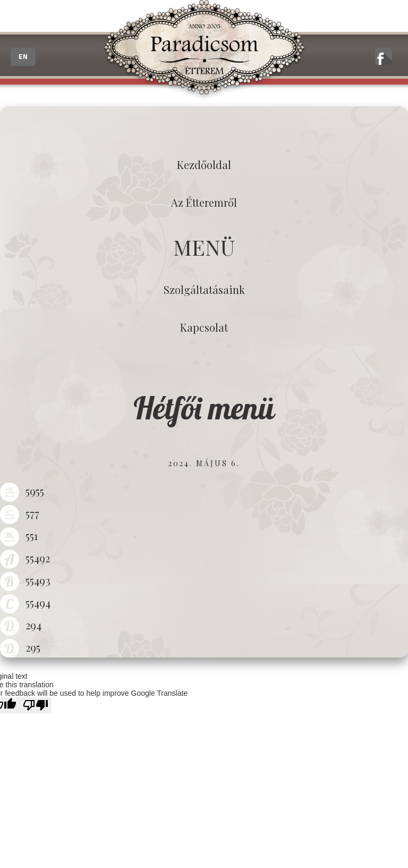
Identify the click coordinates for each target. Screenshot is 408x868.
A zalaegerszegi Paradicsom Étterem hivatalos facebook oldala (384, 56)
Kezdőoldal (204, 165)
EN (23, 57)
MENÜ (204, 247)
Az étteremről (204, 202)
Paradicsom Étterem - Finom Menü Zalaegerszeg (204, 50)
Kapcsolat (204, 327)
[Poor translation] (36, 705)
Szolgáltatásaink (204, 289)
